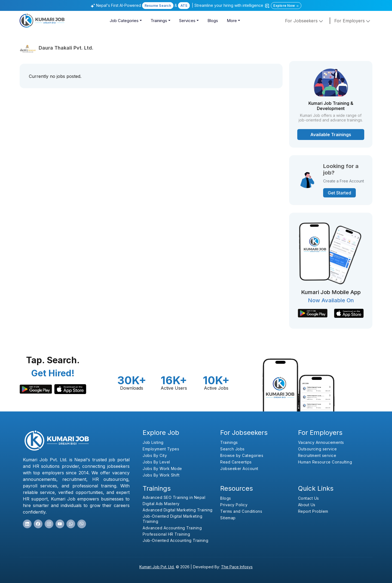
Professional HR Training (166, 534)
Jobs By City (155, 455)
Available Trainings (331, 135)
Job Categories (124, 21)
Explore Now (286, 6)
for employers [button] (353, 21)
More (232, 21)
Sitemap (228, 518)
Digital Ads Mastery (161, 504)
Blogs (213, 21)
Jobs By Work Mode (162, 468)
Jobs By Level (156, 462)
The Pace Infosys (237, 567)
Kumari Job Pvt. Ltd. (157, 567)
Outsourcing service (318, 449)
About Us (307, 505)
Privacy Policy (234, 505)
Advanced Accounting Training (172, 528)
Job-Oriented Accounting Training (175, 540)
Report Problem (313, 511)
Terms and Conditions (241, 511)
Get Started (339, 193)
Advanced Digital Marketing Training (178, 510)
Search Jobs (232, 449)
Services (187, 21)
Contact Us (309, 498)
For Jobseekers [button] (305, 21)
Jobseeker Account (239, 468)
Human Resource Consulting (325, 462)
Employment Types (161, 449)
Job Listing (153, 442)
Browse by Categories (242, 455)
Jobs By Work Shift (161, 475)
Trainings (159, 21)
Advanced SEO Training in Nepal (174, 497)
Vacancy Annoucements (321, 442)
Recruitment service (317, 455)
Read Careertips (236, 462)
